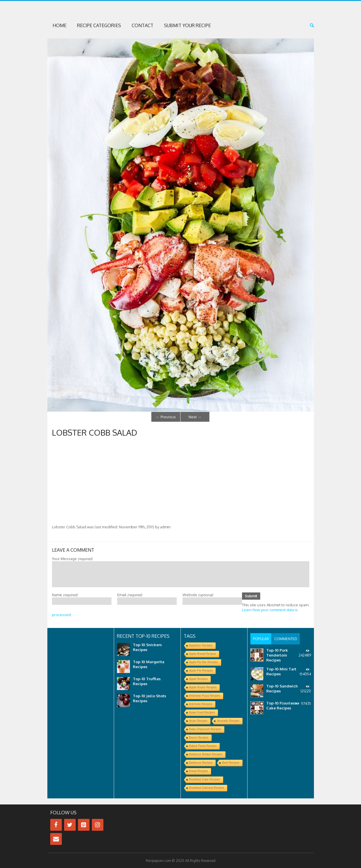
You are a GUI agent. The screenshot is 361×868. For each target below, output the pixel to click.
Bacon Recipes (199, 737)
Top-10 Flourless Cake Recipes (281, 704)
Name (65, 594)
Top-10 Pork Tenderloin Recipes (277, 654)
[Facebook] (56, 825)
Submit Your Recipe (187, 25)
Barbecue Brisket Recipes (206, 754)
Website (198, 594)
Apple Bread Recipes (203, 654)
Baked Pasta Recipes (203, 746)
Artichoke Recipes (201, 704)
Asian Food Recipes (202, 712)
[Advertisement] (181, 481)
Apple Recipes (198, 679)
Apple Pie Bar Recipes (204, 662)
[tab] (261, 638)
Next (195, 417)
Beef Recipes (231, 762)
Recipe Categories (99, 25)
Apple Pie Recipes (201, 670)
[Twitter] (70, 825)
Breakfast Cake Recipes (205, 779)
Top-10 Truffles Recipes (147, 681)
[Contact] (56, 839)
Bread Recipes (199, 771)
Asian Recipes (198, 721)
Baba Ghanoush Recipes (205, 729)
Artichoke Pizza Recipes (205, 695)
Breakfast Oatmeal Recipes (207, 788)
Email (130, 594)
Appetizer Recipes (201, 645)
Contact (143, 25)
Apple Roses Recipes (203, 687)
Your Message (72, 558)
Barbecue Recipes (201, 762)
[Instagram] (98, 825)
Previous (166, 417)
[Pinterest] (84, 825)
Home (59, 25)
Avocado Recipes (228, 721)
